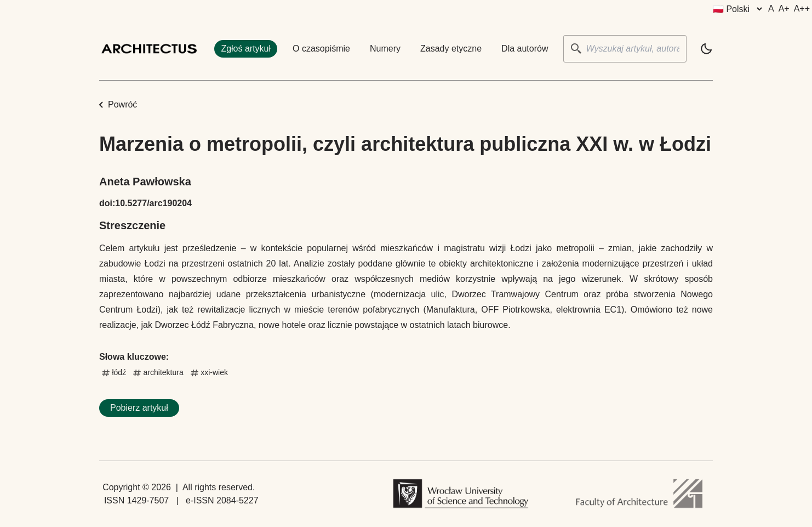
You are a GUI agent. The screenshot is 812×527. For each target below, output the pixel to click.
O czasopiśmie (321, 49)
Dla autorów (525, 49)
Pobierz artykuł (139, 408)
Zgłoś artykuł (246, 49)
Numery (385, 49)
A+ (784, 8)
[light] (706, 49)
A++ (802, 8)
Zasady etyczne (451, 49)
